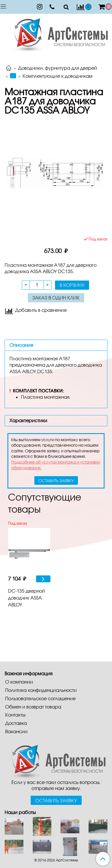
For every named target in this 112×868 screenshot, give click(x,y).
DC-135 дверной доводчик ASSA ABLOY (26, 598)
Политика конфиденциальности (41, 690)
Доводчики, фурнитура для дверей (58, 68)
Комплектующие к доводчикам (58, 76)
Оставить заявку (56, 800)
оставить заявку (56, 481)
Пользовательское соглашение (40, 698)
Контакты (15, 715)
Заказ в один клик (56, 298)
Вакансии (16, 731)
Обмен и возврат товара (33, 707)
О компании (19, 682)
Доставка (16, 723)
